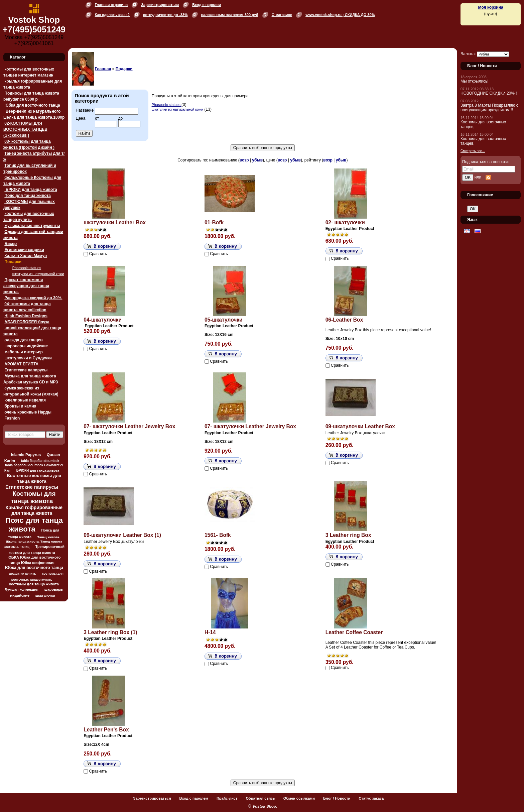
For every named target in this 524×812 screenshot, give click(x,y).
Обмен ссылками (299, 798)
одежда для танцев (23, 340)
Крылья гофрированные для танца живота (34, 510)
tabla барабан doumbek (40, 461)
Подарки (13, 262)
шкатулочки (45, 596)
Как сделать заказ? (112, 15)
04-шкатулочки (103, 320)
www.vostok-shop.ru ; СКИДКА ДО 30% (340, 15)
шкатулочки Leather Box (115, 222)
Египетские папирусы (26, 370)
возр (244, 160)
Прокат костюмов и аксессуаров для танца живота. (26, 286)
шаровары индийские (26, 346)
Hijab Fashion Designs (26, 316)
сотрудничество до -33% (165, 15)
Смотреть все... (473, 151)
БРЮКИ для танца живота (31, 190)
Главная (103, 69)
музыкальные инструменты (32, 226)
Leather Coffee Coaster (354, 632)
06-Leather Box (344, 320)
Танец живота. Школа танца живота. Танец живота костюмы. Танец (33, 542)
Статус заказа (371, 798)
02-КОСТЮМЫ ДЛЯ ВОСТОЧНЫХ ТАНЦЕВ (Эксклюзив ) (25, 129)
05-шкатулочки (224, 320)
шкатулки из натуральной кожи (38, 274)
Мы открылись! (475, 81)
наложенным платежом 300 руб (230, 15)
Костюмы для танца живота (33, 497)
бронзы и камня (20, 406)
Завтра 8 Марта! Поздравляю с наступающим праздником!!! (489, 108)
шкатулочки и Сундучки (28, 358)
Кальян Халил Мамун (26, 256)
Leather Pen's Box (106, 730)
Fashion (12, 418)
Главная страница (111, 5)
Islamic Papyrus (26, 454)
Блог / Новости (337, 798)
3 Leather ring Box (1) (110, 632)
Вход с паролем (207, 5)
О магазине (282, 15)
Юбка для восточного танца (32, 105)
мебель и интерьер (23, 352)
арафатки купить (23, 573)
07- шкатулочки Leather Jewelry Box (129, 426)
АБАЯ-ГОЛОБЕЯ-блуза (27, 322)
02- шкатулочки (345, 222)
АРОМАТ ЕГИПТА (21, 364)
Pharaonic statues (27, 268)
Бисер (11, 244)
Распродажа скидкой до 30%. (33, 298)
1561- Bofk (218, 535)
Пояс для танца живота (27, 196)
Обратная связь (260, 798)
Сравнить (98, 254)
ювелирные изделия (25, 400)
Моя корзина (490, 7)
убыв (257, 160)
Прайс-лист (227, 798)
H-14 (210, 632)
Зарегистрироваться (160, 5)
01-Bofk (214, 222)
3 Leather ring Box (348, 535)
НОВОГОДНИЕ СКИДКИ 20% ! (489, 93)
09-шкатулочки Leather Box (360, 426)
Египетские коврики (24, 250)
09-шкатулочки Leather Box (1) (122, 535)
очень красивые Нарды (28, 412)
